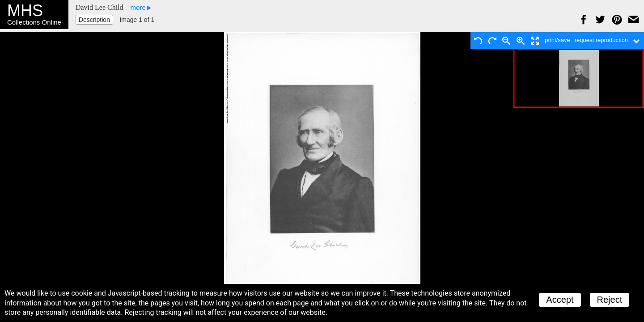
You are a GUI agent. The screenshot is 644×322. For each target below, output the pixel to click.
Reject (610, 300)
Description (94, 20)
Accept (560, 300)
